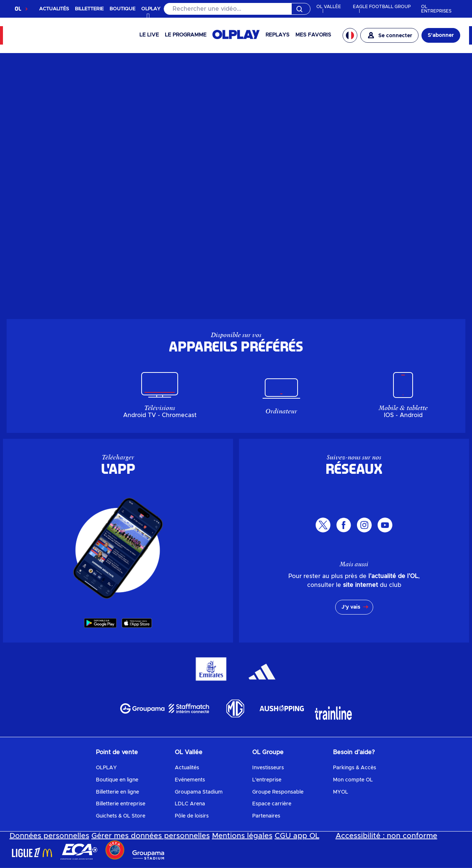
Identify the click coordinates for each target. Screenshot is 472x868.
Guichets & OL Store (121, 816)
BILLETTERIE (89, 9)
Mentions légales (242, 836)
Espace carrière (272, 804)
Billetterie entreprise (121, 804)
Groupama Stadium (199, 792)
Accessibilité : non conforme (386, 836)
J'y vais (351, 607)
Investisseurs (268, 768)
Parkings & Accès (355, 768)
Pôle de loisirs (192, 816)
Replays (277, 35)
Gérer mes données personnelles (151, 836)
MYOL (341, 792)
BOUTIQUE (122, 9)
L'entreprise (267, 780)
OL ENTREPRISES (436, 9)
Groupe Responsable (278, 792)
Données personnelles (49, 836)
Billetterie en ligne (117, 792)
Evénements (190, 780)
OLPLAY (106, 768)
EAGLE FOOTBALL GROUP (382, 7)
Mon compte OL (353, 780)
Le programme (186, 35)
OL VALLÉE (329, 7)
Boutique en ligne (117, 780)
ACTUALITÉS (54, 9)
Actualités (187, 768)
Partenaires (266, 816)
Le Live (149, 35)
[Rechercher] (237, 9)
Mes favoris (313, 35)
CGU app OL (297, 836)
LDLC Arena (190, 804)
